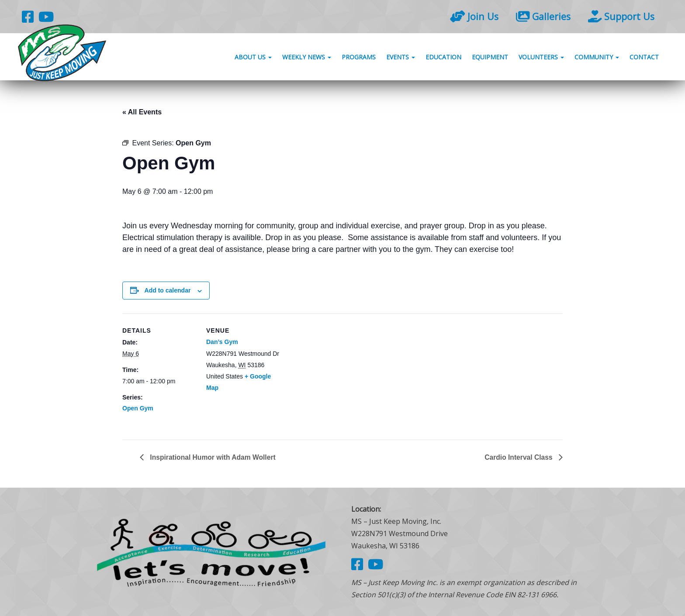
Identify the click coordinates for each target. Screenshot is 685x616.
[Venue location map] (336, 374)
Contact (644, 58)
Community (597, 58)
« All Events (142, 112)
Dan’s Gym (222, 342)
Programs (359, 58)
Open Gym (138, 408)
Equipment (490, 58)
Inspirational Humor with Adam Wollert (213, 457)
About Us (253, 58)
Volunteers (541, 58)
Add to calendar (168, 290)
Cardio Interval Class (519, 457)
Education (443, 58)
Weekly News (307, 58)
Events (401, 58)
